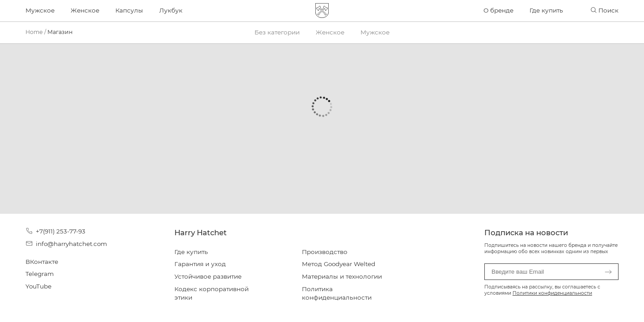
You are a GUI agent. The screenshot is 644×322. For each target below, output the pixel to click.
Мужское (40, 10)
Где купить (546, 10)
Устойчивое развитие (208, 276)
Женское (85, 10)
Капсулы (129, 10)
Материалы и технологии (342, 276)
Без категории (277, 32)
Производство (325, 252)
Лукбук (171, 10)
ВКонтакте (42, 262)
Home (34, 32)
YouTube (38, 286)
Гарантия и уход (200, 264)
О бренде (498, 10)
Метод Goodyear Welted (339, 264)
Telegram (40, 274)
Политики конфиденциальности (552, 293)
